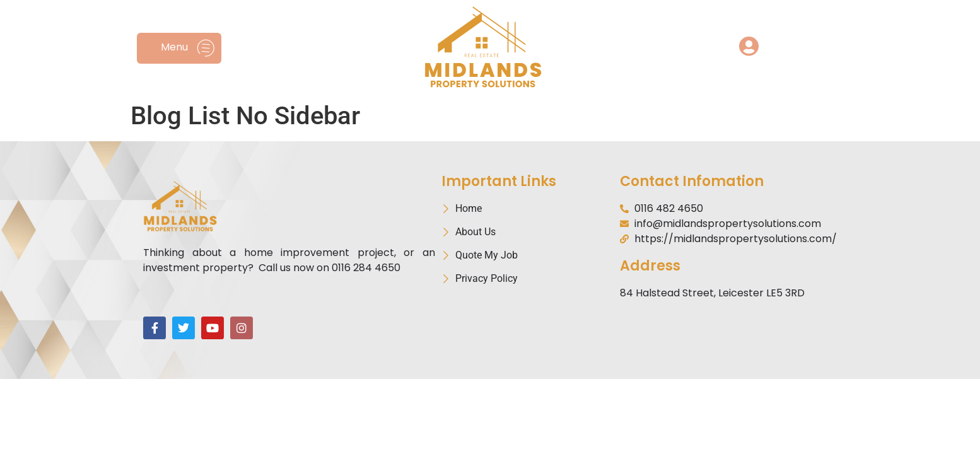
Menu (174, 47)
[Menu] (206, 48)
